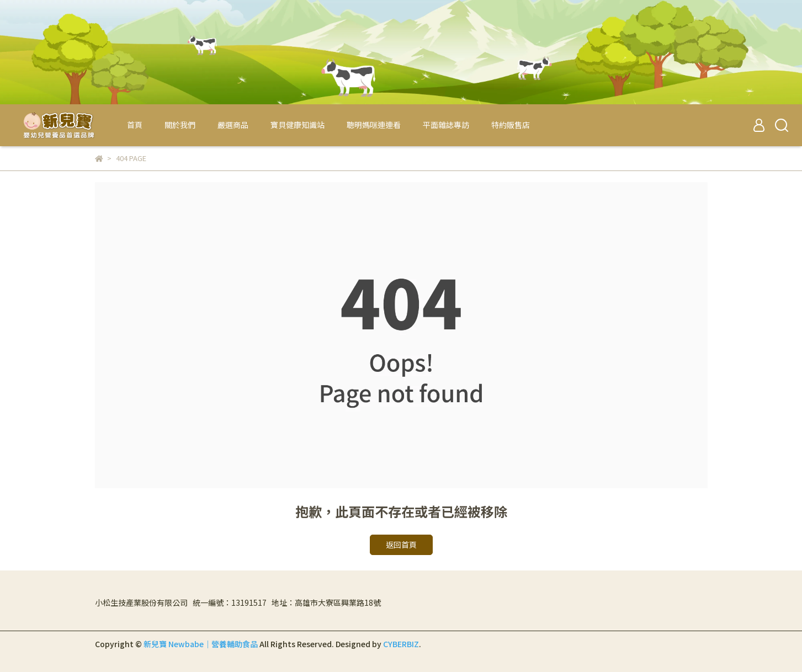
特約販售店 (511, 125)
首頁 (135, 125)
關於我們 (180, 125)
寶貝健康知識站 (298, 125)
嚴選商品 (233, 125)
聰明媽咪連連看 (374, 125)
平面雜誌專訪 (446, 125)
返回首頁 (401, 545)
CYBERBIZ (401, 644)
